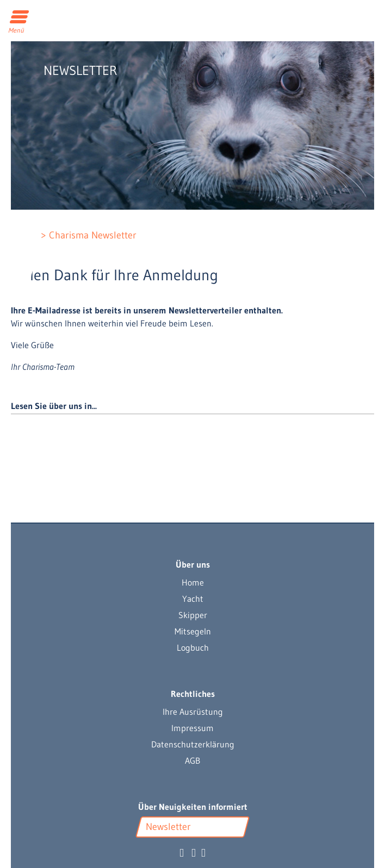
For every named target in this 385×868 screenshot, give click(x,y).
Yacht (193, 599)
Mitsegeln (193, 631)
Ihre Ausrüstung (193, 712)
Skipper (193, 615)
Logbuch (193, 647)
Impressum (192, 728)
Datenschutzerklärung (193, 744)
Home (193, 582)
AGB (192, 760)
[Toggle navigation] (20, 18)
